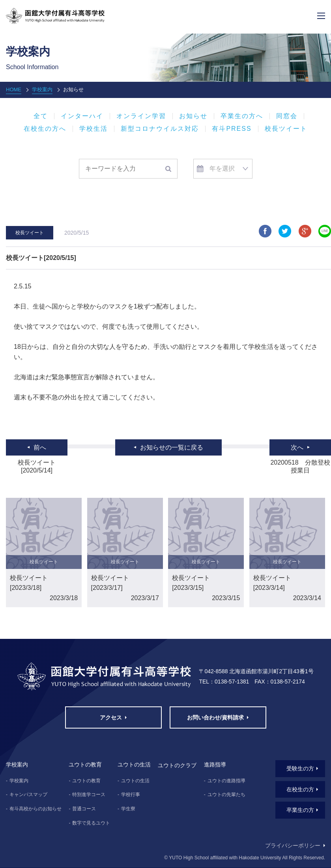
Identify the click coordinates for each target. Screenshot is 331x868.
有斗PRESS (232, 129)
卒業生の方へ (242, 116)
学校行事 (131, 795)
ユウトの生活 (135, 781)
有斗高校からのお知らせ (36, 809)
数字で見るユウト (91, 823)
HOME (14, 89)
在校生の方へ (45, 129)
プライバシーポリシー (293, 845)
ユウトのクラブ (177, 765)
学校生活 (94, 129)
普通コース (84, 809)
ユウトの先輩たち (226, 795)
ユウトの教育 (86, 781)
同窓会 (287, 116)
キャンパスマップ (28, 795)
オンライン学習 (141, 116)
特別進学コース (89, 795)
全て (41, 116)
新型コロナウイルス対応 (160, 129)
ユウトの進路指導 (226, 781)
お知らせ (193, 116)
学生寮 (128, 809)
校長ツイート (286, 129)
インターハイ (82, 116)
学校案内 (42, 89)
